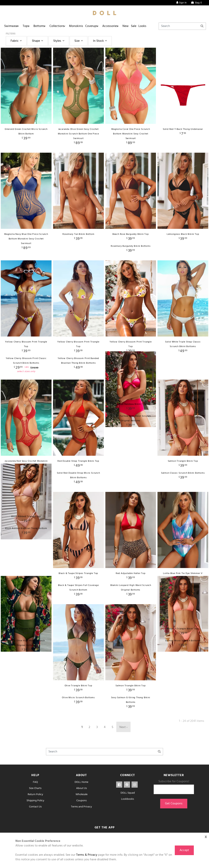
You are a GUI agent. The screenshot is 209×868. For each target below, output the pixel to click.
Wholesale (82, 794)
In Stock (101, 41)
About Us (82, 788)
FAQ (35, 782)
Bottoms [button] (45, 26)
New (143, 26)
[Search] (189, 26)
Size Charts (35, 788)
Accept (184, 850)
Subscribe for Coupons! (174, 781)
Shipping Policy (35, 801)
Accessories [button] (125, 26)
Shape (38, 41)
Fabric (17, 41)
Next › (123, 727)
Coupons (82, 801)
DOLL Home (81, 782)
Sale (154, 26)
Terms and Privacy (81, 807)
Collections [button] (65, 26)
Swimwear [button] (12, 26)
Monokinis (87, 26)
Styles (59, 41)
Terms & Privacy (87, 855)
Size (79, 41)
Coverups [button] (105, 26)
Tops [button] (29, 26)
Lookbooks (128, 799)
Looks (165, 26)
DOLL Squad (128, 793)
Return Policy (35, 794)
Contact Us (35, 807)
